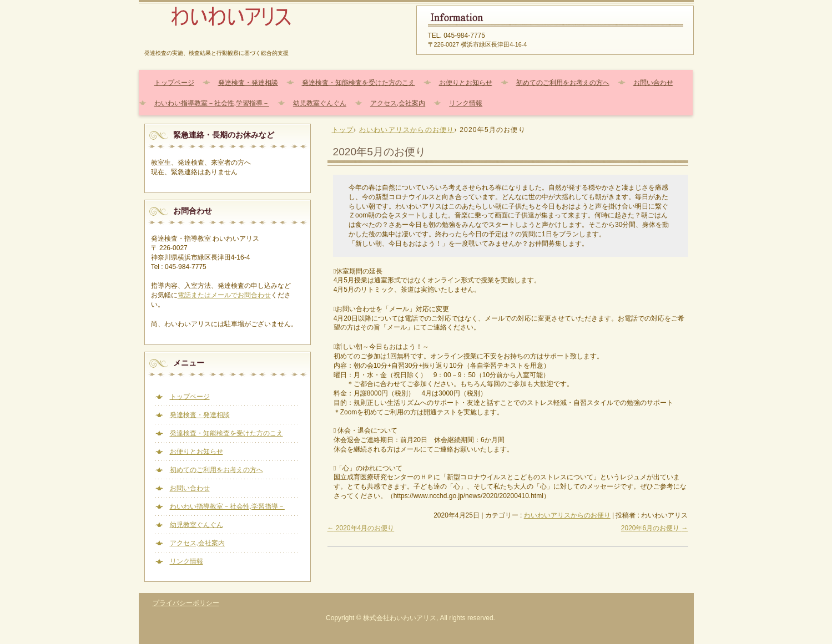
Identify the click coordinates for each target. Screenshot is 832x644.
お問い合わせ (653, 83)
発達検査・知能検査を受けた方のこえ (359, 83)
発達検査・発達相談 (248, 83)
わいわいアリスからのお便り (567, 515)
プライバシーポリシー (186, 603)
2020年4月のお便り (361, 528)
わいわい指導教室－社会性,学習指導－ (212, 103)
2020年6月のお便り (655, 528)
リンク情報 (466, 103)
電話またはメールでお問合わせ (224, 295)
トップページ (174, 83)
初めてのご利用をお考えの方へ (563, 83)
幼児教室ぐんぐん (320, 103)
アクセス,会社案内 (398, 103)
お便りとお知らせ (466, 83)
